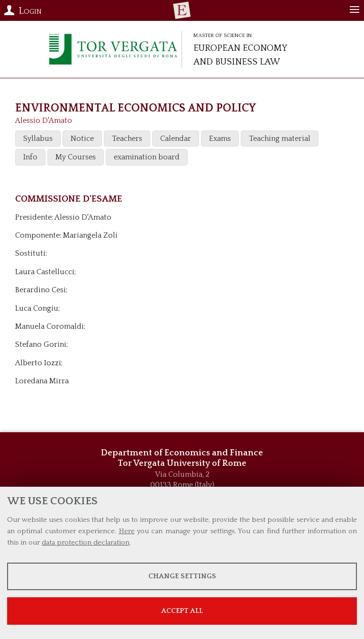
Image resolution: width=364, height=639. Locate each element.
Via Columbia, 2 (182, 474)
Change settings (182, 576)
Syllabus (38, 139)
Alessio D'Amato (44, 120)
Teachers (127, 139)
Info (30, 157)
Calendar (176, 139)
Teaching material (280, 139)
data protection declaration (86, 542)
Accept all (182, 611)
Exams (220, 139)
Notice (82, 139)
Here (127, 531)
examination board (147, 157)
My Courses (76, 157)
